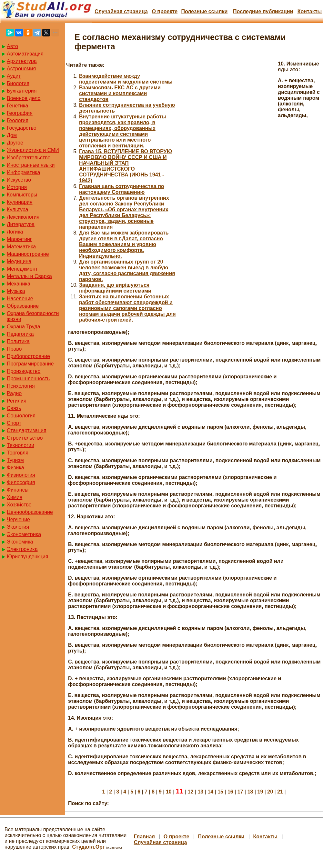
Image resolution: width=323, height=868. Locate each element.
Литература (21, 224)
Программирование (30, 364)
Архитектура (22, 61)
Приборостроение (28, 356)
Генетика (17, 106)
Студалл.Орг (89, 847)
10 (169, 792)
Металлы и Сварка (29, 276)
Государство (22, 128)
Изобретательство (29, 158)
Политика (18, 341)
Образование (23, 306)
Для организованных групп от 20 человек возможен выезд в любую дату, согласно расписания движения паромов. (127, 270)
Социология (21, 416)
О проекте (165, 11)
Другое (15, 143)
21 (280, 792)
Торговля (18, 453)
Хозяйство (19, 505)
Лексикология (23, 217)
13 (200, 792)
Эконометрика (24, 534)
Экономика (20, 542)
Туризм (15, 460)
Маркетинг (19, 239)
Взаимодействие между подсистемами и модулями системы (126, 79)
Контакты (310, 11)
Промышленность (28, 379)
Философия (21, 482)
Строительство (25, 438)
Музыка (16, 291)
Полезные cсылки (204, 11)
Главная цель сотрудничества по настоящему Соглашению (122, 189)
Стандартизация (26, 430)
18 (250, 792)
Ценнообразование (30, 512)
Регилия (17, 401)
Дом (12, 135)
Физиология (21, 475)
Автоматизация (25, 54)
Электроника (22, 549)
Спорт (14, 423)
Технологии (20, 445)
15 (220, 792)
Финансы (18, 490)
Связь (14, 408)
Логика (15, 232)
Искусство (19, 180)
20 (270, 792)
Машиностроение (28, 254)
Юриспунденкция (27, 557)
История (17, 187)
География (20, 113)
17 (240, 792)
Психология (21, 386)
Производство (24, 371)
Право (14, 349)
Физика (15, 468)
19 (260, 792)
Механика (19, 284)
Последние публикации (263, 11)
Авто (12, 46)
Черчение (18, 519)
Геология (18, 120)
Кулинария (20, 202)
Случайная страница (121, 11)
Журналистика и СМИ (33, 150)
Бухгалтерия (22, 91)
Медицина (19, 261)
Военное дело (24, 98)
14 (210, 792)
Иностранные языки (31, 165)
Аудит (14, 76)
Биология (18, 83)
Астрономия (21, 69)
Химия (15, 497)
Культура (18, 210)
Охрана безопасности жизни (33, 316)
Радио (14, 393)
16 (230, 792)
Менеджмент (22, 269)
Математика (21, 247)
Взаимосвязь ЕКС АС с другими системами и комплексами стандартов (120, 93)
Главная (144, 837)
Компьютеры (22, 195)
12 (191, 792)
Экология (18, 527)
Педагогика (20, 334)
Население (20, 299)
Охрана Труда (24, 327)
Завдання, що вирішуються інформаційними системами (115, 288)
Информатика (23, 172)
